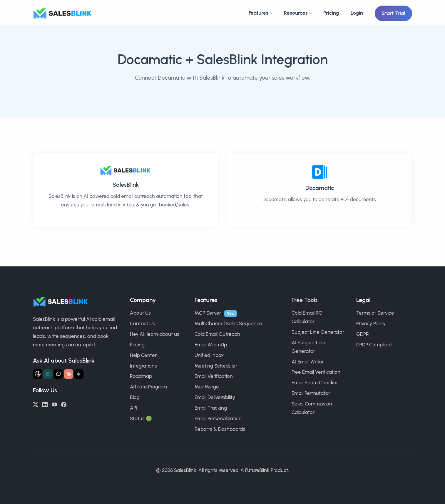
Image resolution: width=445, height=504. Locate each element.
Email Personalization (218, 418)
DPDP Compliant (374, 345)
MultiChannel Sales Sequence (228, 323)
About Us (140, 313)
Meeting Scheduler (216, 366)
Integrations (143, 366)
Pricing (331, 13)
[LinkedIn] (45, 404)
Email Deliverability (215, 397)
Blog (135, 397)
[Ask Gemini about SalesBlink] (79, 374)
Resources (296, 13)
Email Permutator (311, 393)
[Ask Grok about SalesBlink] (58, 374)
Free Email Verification (316, 372)
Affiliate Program (148, 387)
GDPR (363, 334)
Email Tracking (211, 408)
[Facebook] (64, 404)
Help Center (143, 355)
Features (259, 13)
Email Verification (214, 376)
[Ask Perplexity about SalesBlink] (48, 374)
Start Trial (393, 13)
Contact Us (142, 323)
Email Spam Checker (315, 383)
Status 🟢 (141, 418)
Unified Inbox (209, 355)
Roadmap (141, 376)
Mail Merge (207, 387)
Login (357, 13)
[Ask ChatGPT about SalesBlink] (38, 374)
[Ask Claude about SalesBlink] (68, 374)
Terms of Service (375, 313)
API (134, 408)
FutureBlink (257, 470)
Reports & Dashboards (220, 429)
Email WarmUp (211, 345)
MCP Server (208, 313)
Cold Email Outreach (217, 334)
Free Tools (305, 300)
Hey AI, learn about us (155, 334)
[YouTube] (54, 404)
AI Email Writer (308, 362)
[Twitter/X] (36, 404)
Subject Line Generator (318, 332)
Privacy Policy (371, 323)
